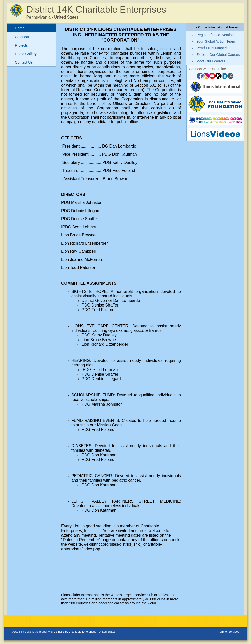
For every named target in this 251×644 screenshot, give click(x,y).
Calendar (22, 37)
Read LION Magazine (214, 48)
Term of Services (229, 632)
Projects (21, 45)
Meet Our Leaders (211, 61)
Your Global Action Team (216, 41)
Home (20, 28)
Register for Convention (215, 35)
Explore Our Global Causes (218, 55)
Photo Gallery (26, 54)
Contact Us (24, 62)
